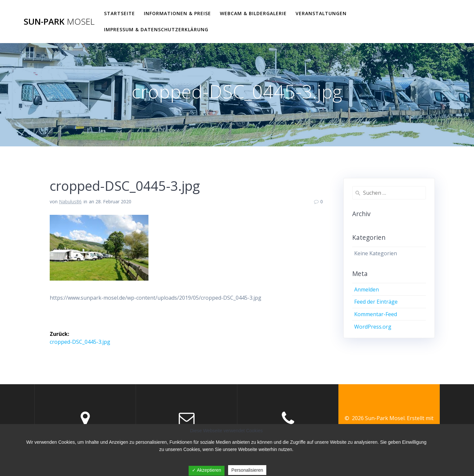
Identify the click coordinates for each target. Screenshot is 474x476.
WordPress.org (373, 327)
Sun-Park (59, 22)
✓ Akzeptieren (207, 470)
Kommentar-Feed (376, 314)
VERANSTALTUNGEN (321, 13)
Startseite (119, 13)
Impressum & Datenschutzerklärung (156, 29)
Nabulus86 (70, 201)
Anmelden (367, 289)
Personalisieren (247, 470)
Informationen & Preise (177, 13)
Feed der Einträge (376, 302)
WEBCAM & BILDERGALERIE (253, 13)
